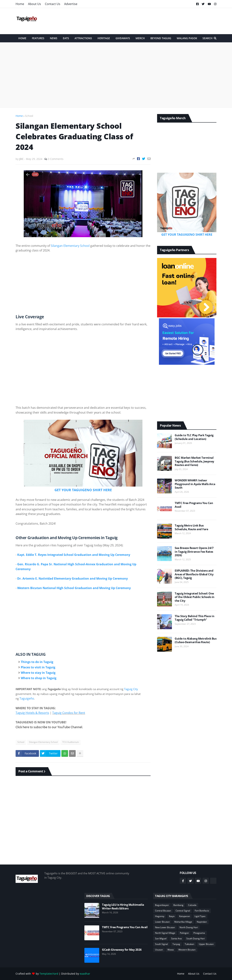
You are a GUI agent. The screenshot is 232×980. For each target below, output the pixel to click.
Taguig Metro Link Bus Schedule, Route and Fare (191, 527)
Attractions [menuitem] (83, 38)
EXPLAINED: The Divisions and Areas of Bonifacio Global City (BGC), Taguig (194, 574)
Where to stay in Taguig (38, 673)
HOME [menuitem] (22, 38)
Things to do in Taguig (37, 662)
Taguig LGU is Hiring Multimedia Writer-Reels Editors (123, 907)
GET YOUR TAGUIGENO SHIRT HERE (83, 490)
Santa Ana (176, 938)
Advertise (71, 4)
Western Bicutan (187, 950)
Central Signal (183, 911)
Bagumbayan (162, 905)
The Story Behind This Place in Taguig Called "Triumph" (194, 618)
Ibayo (172, 916)
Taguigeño (27, 698)
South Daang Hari (196, 938)
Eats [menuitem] (66, 38)
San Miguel (161, 938)
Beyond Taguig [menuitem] (161, 38)
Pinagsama (199, 933)
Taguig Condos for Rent (69, 713)
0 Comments (56, 159)
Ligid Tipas (200, 916)
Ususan (159, 950)
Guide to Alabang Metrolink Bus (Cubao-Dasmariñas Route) (196, 640)
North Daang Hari (189, 927)
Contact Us (53, 4)
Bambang (178, 905)
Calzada (192, 905)
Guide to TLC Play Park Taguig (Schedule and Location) (194, 437)
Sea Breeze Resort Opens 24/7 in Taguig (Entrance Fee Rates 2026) (194, 552)
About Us (34, 4)
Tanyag (176, 944)
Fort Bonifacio (202, 911)
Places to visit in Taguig (38, 667)
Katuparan (185, 916)
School (29, 116)
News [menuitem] (54, 38)
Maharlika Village (183, 922)
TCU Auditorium (71, 742)
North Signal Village (165, 933)
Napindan (202, 922)
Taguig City (131, 689)
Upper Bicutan (206, 944)
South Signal (161, 944)
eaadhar (85, 974)
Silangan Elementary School (70, 246)
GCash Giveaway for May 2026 (122, 950)
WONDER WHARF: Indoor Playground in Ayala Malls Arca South (195, 484)
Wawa (171, 950)
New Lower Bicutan (165, 927)
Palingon (184, 933)
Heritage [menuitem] (104, 38)
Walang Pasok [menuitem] (187, 38)
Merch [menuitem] (140, 38)
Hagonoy (160, 916)
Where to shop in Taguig (39, 678)
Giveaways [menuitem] (123, 38)
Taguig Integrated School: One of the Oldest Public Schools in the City (195, 597)
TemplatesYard (49, 974)
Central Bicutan (163, 911)
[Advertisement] (149, 21)
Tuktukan (189, 944)
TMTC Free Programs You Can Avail (194, 505)
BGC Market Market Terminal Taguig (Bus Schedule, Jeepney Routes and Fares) (194, 461)
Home (20, 4)
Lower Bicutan (162, 922)
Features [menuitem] (38, 38)
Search (208, 38)
